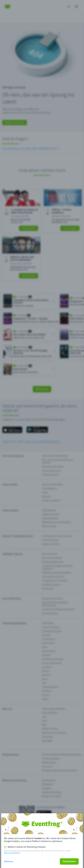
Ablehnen (9, 861)
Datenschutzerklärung (12, 853)
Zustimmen (69, 861)
